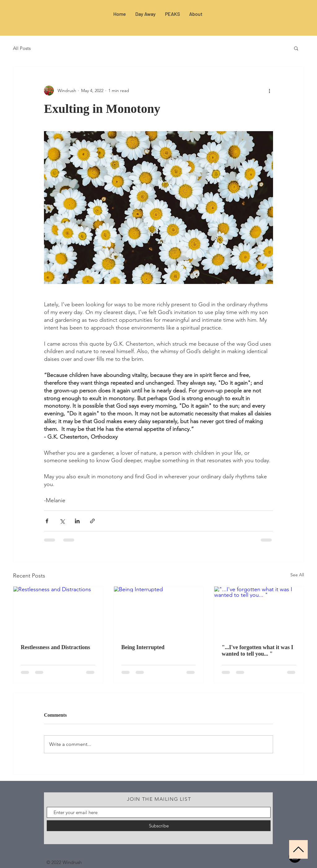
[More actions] (269, 91)
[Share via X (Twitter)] (62, 521)
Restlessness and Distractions (55, 647)
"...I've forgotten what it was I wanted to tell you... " (257, 651)
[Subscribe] (159, 826)
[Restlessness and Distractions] (58, 612)
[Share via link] (92, 521)
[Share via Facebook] (47, 521)
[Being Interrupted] (159, 612)
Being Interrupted (143, 647)
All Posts (22, 48)
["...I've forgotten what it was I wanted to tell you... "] (259, 612)
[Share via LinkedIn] (77, 521)
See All (297, 575)
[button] (296, 48)
